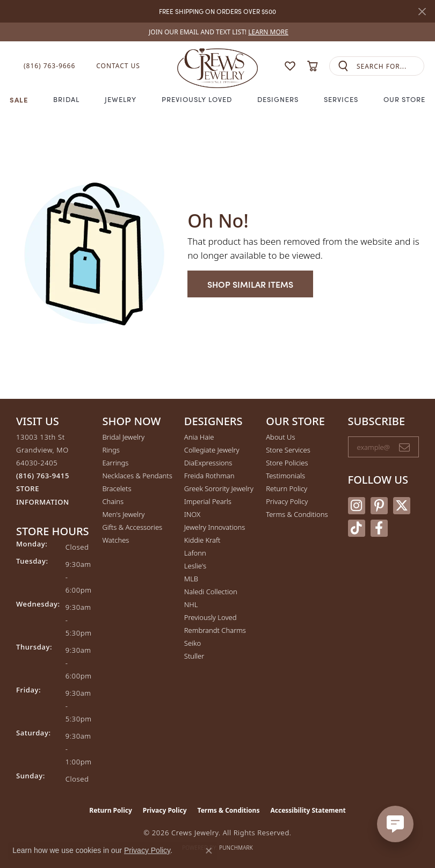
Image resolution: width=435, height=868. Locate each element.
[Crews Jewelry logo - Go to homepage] (217, 66)
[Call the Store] (43, 476)
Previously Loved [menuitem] (211, 617)
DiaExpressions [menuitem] (208, 463)
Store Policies (287, 463)
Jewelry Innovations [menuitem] (215, 527)
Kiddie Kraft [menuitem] (202, 540)
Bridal (66, 99)
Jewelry (121, 99)
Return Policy (287, 488)
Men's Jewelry (123, 514)
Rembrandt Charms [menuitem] (215, 630)
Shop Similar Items (250, 284)
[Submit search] (343, 66)
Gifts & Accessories (132, 527)
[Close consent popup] (209, 851)
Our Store (404, 99)
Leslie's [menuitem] (195, 566)
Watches (115, 540)
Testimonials (285, 476)
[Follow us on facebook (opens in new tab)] (379, 528)
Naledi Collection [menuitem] (211, 592)
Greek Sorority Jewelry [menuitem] (219, 488)
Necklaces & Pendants (137, 476)
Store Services (288, 450)
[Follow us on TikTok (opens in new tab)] (357, 528)
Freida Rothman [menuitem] (209, 476)
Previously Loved (197, 99)
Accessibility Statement (308, 810)
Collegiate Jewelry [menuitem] (212, 450)
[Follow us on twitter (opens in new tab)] (402, 506)
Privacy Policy (287, 501)
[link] (218, 32)
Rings (111, 450)
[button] (290, 66)
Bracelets (117, 488)
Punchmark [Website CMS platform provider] (236, 848)
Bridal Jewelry (123, 437)
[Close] (422, 12)
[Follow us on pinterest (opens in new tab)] (379, 506)
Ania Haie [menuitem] (199, 437)
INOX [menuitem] (192, 514)
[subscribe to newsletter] (404, 447)
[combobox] (390, 66)
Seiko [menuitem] (193, 643)
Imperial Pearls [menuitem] (208, 501)
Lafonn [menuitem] (195, 553)
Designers (278, 99)
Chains (113, 501)
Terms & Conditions (297, 514)
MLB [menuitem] (191, 579)
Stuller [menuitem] (194, 656)
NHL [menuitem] (191, 604)
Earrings (115, 463)
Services (341, 99)
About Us (280, 437)
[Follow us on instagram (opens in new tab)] (357, 506)
